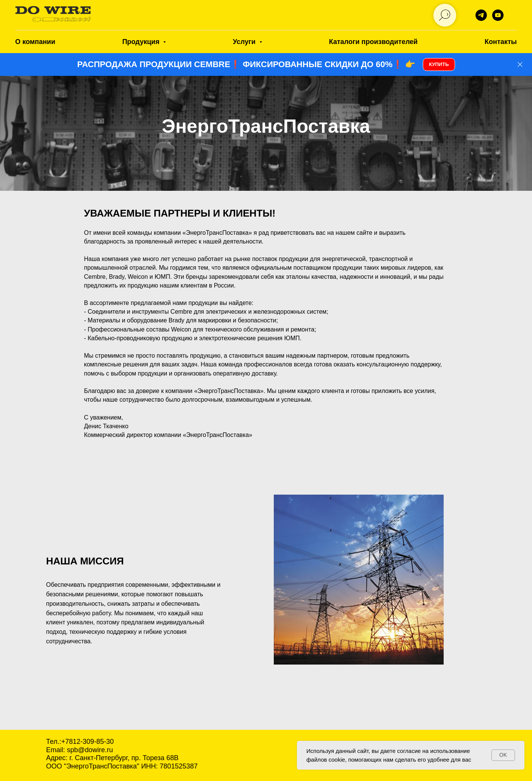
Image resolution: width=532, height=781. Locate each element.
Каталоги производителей (373, 42)
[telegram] (481, 15)
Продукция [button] (142, 42)
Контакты (501, 42)
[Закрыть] (520, 65)
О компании (35, 42)
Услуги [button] (245, 42)
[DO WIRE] (498, 15)
